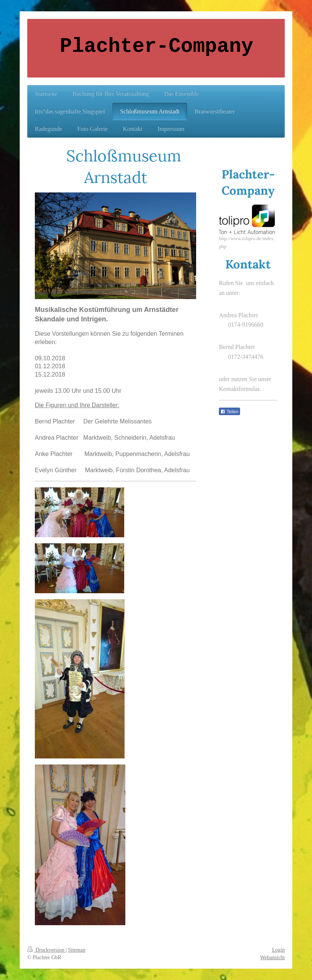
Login (278, 950)
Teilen (229, 412)
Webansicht (272, 958)
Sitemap (77, 950)
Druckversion (46, 950)
